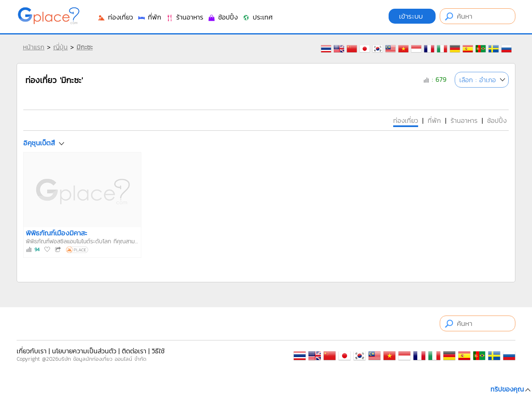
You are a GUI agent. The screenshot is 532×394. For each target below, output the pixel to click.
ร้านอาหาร (184, 17)
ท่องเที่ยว (115, 17)
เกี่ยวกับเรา (32, 351)
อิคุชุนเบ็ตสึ (39, 143)
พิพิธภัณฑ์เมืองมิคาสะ (57, 233)
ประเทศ (257, 17)
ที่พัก (149, 17)
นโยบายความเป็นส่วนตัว (84, 351)
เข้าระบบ (412, 16)
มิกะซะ (85, 47)
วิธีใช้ (158, 351)
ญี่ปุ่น (60, 47)
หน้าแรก (34, 47)
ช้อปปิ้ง (223, 17)
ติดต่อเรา (134, 351)
